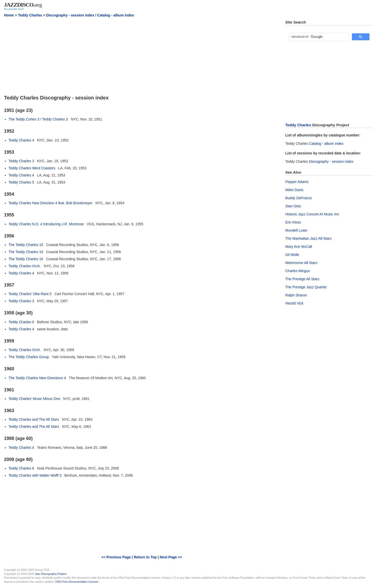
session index (83, 15)
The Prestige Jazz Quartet (306, 287)
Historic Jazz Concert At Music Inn (312, 214)
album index (124, 15)
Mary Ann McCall (299, 247)
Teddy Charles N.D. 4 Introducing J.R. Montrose (46, 224)
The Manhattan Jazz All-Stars (309, 238)
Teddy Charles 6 (21, 322)
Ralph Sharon (296, 295)
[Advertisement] (142, 55)
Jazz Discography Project (51, 574)
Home (9, 15)
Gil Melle (292, 255)
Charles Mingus (298, 271)
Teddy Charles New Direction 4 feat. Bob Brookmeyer (51, 203)
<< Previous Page (116, 557)
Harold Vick (294, 303)
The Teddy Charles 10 (26, 245)
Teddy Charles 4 (21, 140)
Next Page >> (171, 557)
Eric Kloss (293, 222)
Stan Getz (293, 206)
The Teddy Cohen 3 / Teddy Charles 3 (38, 119)
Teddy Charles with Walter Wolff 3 (35, 475)
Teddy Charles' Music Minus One (34, 399)
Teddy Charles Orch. (25, 266)
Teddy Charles (30, 15)
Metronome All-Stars (301, 263)
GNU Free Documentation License (77, 582)
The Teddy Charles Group (29, 357)
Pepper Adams (297, 182)
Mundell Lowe (296, 230)
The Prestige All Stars (302, 279)
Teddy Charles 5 (21, 182)
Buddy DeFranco (299, 198)
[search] (318, 37)
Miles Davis (294, 190)
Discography (57, 15)
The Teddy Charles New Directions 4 (37, 378)
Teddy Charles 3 (21, 161)
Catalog (104, 15)
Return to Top (145, 557)
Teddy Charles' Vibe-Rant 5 (30, 294)
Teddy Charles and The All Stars (34, 419)
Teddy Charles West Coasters (32, 168)
